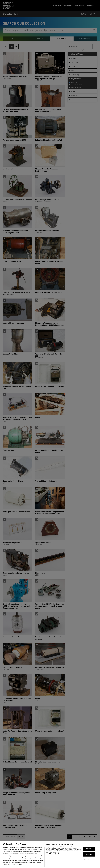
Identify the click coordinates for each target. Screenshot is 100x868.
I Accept (89, 849)
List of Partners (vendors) (54, 854)
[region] (50, 855)
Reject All (89, 854)
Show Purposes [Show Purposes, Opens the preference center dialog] (89, 860)
